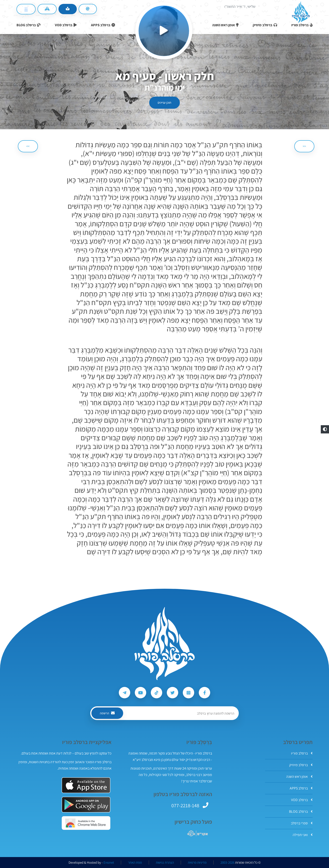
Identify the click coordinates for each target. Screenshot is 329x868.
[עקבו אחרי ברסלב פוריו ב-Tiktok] (157, 693)
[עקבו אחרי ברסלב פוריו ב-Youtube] (141, 693)
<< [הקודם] (304, 146)
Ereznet (109, 863)
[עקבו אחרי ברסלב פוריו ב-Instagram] (188, 693)
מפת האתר (135, 863)
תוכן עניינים (164, 103)
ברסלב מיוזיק (301, 765)
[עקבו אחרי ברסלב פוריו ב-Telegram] (125, 693)
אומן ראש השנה (299, 777)
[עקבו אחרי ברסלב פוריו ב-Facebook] (204, 693)
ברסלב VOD (302, 800)
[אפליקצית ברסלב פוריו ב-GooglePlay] (86, 805)
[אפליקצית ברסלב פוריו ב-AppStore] (86, 785)
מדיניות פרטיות (197, 863)
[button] (325, 429)
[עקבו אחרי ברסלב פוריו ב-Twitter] (172, 693)
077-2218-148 (185, 805)
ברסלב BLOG (301, 811)
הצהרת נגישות (165, 863)
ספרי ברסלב (302, 823)
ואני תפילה (303, 835)
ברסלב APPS (301, 788)
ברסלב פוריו (302, 753)
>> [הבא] (28, 146)
